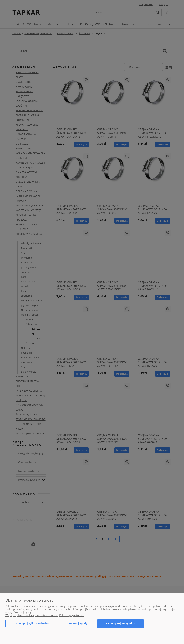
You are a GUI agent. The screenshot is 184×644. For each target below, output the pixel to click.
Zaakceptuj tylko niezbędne (32, 624)
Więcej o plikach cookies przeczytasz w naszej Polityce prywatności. (45, 615)
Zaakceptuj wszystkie (121, 623)
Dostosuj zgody (77, 624)
